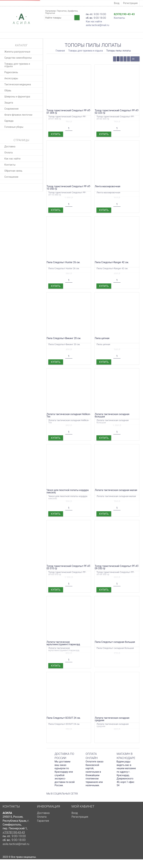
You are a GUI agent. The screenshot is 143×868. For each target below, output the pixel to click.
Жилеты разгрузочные (17, 52)
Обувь (8, 90)
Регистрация (130, 3)
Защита (9, 103)
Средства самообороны (18, 58)
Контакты (119, 18)
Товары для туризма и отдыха (17, 65)
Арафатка (73, 11)
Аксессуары (11, 78)
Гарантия (43, 821)
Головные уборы (14, 127)
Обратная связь (13, 171)
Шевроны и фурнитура (17, 97)
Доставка (10, 146)
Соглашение (11, 177)
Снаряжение (11, 109)
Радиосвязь (11, 72)
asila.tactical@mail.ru (97, 25)
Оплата (9, 153)
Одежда (9, 121)
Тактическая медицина (18, 84)
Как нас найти (94, 21)
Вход (117, 3)
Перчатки (62, 11)
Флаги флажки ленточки (18, 115)
